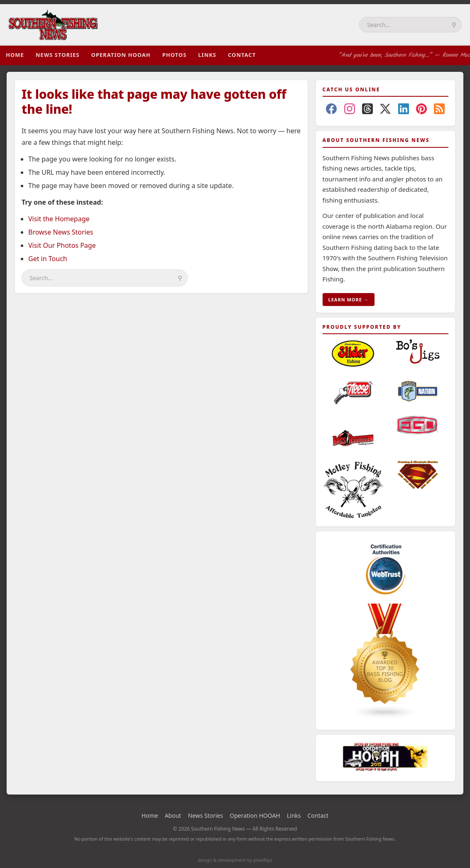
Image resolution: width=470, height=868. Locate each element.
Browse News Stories (61, 232)
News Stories (58, 55)
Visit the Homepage (59, 219)
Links (207, 55)
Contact (242, 55)
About (173, 815)
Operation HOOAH (121, 55)
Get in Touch (48, 259)
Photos (175, 55)
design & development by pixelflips (235, 860)
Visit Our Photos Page (62, 245)
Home (15, 55)
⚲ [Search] (454, 25)
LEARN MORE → (349, 300)
